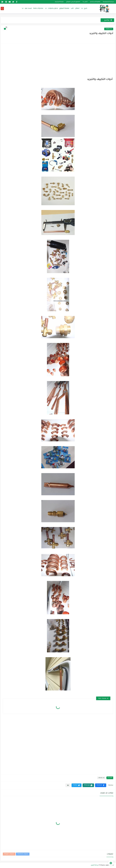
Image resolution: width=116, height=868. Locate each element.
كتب (72, 8)
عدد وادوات (109, 29)
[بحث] (2, 8)
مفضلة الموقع (64, 8)
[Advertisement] (58, 60)
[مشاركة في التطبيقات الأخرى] (68, 785)
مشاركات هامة (38, 8)
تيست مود (28, 8)
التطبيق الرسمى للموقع (73, 2)
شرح (86, 8)
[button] (101, 785)
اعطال (77, 8)
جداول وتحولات (53, 8)
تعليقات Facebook (23, 854)
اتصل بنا (85, 2)
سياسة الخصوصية (108, 2)
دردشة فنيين (95, 865)
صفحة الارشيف (59, 2)
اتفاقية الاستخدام (95, 2)
